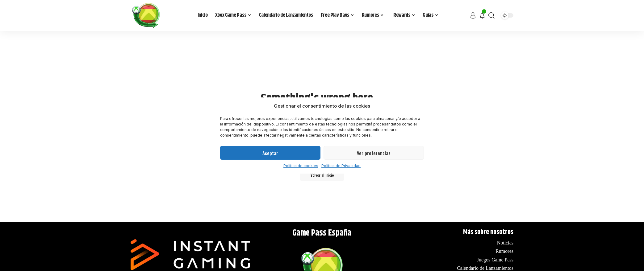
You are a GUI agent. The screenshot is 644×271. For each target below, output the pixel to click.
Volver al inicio (322, 176)
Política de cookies (301, 166)
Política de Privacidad (341, 166)
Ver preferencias (374, 153)
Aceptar (270, 153)
